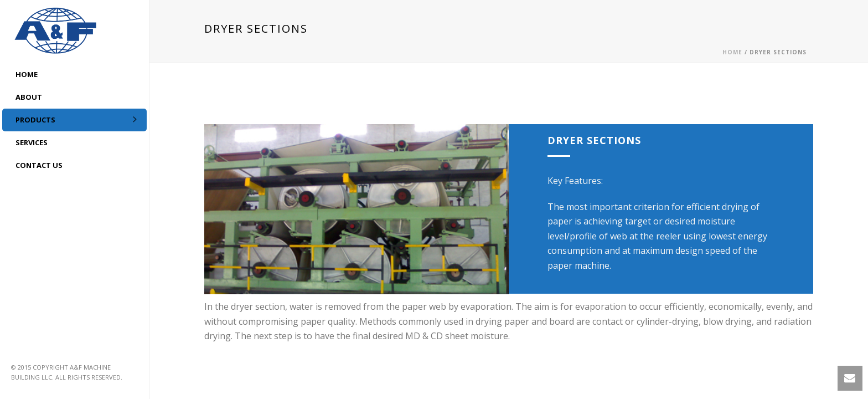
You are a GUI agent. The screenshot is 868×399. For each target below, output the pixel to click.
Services (32, 142)
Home (732, 52)
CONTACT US (39, 165)
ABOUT (29, 97)
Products (35, 120)
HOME (27, 74)
